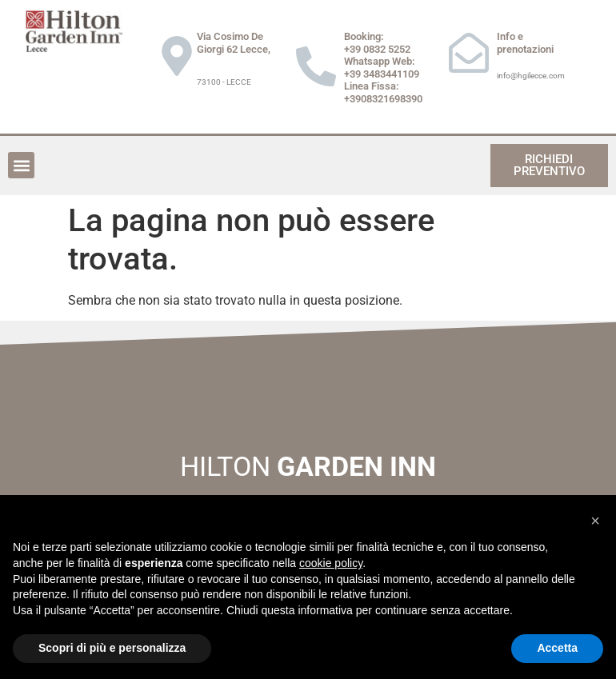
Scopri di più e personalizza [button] (112, 648)
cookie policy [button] (331, 563)
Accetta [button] (557, 648)
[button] (21, 165)
